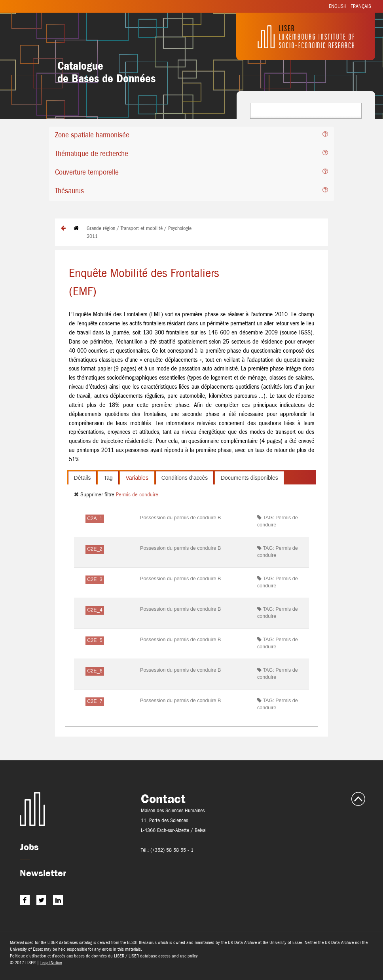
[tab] (191, 136)
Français (361, 6)
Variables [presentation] (137, 478)
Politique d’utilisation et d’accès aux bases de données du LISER (67, 956)
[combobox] (306, 111)
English (338, 6)
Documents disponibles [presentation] (249, 478)
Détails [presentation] (82, 478)
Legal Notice (51, 963)
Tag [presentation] (108, 478)
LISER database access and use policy (163, 956)
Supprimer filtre (95, 494)
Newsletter (43, 873)
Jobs (29, 847)
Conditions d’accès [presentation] (185, 478)
